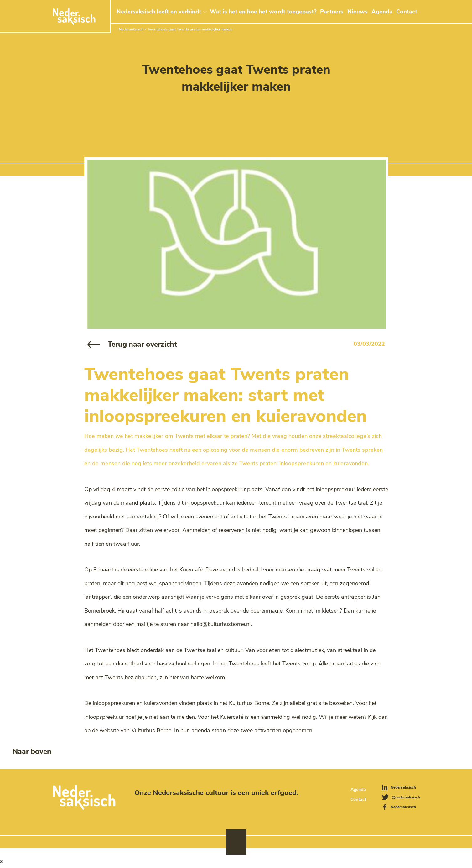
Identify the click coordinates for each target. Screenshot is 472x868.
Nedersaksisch (131, 29)
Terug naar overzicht (142, 344)
